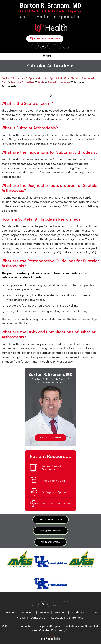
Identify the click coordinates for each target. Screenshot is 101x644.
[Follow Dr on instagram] (58, 46)
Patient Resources (50, 456)
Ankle (41, 83)
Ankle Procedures (59, 83)
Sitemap (60, 613)
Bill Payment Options (54, 492)
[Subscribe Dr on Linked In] (66, 46)
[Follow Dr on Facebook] (35, 46)
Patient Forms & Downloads (52, 468)
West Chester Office (51, 520)
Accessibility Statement (67, 618)
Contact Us (38, 618)
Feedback (78, 613)
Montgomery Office (50, 531)
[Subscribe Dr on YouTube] (51, 46)
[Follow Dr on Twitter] (43, 46)
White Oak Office (50, 542)
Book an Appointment (47, 39)
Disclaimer (27, 613)
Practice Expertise (22, 83)
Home (10, 613)
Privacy (44, 613)
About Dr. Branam (50, 438)
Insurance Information (56, 504)
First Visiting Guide (53, 481)
